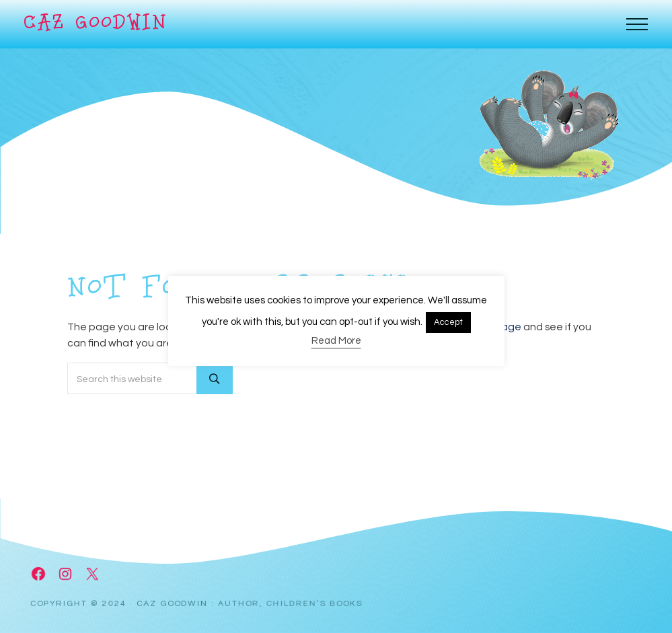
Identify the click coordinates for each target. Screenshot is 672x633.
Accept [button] (448, 322)
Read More (336, 341)
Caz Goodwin (96, 24)
